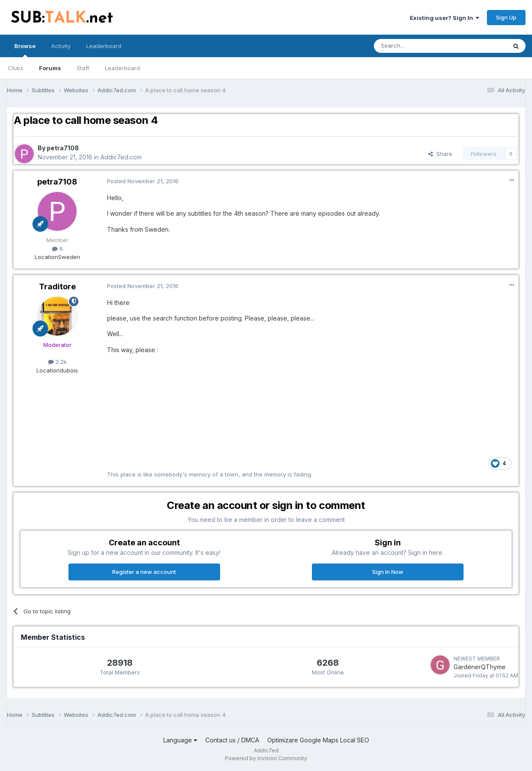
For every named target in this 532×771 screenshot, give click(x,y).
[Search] (418, 46)
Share (440, 154)
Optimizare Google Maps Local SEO (318, 740)
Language (180, 740)
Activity (61, 46)
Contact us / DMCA (232, 740)
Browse (25, 50)
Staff (83, 68)
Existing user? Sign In (444, 18)
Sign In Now (388, 572)
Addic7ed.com (121, 157)
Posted (143, 181)
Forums (50, 68)
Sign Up (506, 17)
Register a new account (144, 572)
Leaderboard (122, 68)
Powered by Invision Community (266, 758)
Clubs (16, 68)
